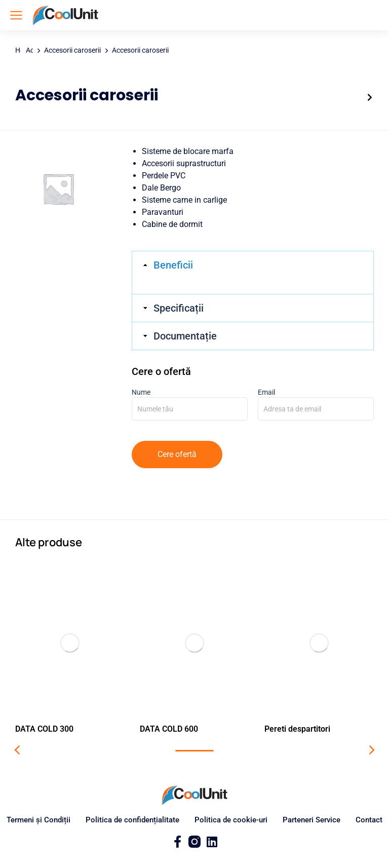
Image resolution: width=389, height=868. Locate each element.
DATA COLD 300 (44, 729)
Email (316, 401)
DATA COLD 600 (169, 729)
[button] (18, 750)
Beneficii (173, 265)
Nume (190, 401)
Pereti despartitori (297, 729)
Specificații (179, 308)
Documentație (185, 336)
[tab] (253, 265)
